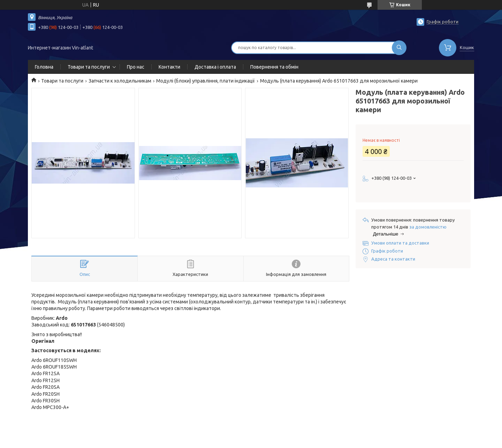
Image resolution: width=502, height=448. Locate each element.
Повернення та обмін (274, 67)
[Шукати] (399, 48)
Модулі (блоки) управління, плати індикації (206, 81)
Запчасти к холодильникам (120, 81)
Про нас (136, 67)
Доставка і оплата (215, 67)
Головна (44, 67)
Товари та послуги (89, 67)
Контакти (169, 67)
